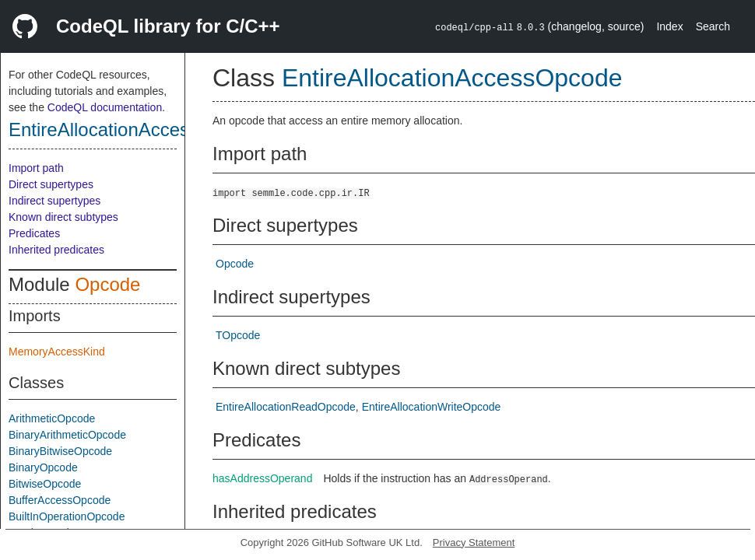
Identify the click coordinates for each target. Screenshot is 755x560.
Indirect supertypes (54, 201)
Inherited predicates (56, 250)
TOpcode (238, 335)
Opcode (107, 284)
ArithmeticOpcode (52, 418)
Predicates (34, 233)
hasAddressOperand (262, 478)
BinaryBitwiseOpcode (60, 451)
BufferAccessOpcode (60, 500)
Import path (36, 168)
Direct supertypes (51, 184)
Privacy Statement (474, 542)
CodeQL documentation (105, 107)
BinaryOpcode (43, 467)
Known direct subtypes (63, 217)
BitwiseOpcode (45, 484)
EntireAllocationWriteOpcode (432, 407)
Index (669, 26)
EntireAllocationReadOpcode (286, 407)
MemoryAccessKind (57, 352)
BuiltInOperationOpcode (67, 516)
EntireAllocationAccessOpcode (136, 129)
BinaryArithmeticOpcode (67, 435)
